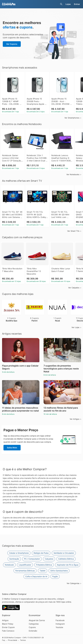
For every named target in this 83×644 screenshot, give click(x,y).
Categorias (34, 624)
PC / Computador (32, 559)
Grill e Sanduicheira (59, 571)
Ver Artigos (76, 419)
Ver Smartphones (73, 118)
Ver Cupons (12, 44)
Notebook (9, 565)
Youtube (59, 627)
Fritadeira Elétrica (44, 565)
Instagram (60, 624)
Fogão (55, 576)
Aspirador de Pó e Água (68, 565)
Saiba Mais (12, 448)
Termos (23, 640)
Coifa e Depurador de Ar (36, 576)
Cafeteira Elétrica (66, 559)
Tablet (43, 571)
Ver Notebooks (74, 174)
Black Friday (8, 624)
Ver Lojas (77, 327)
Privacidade (13, 640)
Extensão (33, 631)
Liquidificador (25, 565)
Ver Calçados (75, 288)
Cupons (32, 627)
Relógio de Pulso (41, 553)
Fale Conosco (8, 631)
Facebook (60, 620)
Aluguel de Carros (37, 620)
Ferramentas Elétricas (25, 571)
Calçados (49, 559)
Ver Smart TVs (74, 231)
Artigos (5, 620)
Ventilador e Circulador (64, 553)
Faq (4, 640)
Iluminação (14, 559)
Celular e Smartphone (19, 553)
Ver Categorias (74, 583)
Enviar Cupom (8, 627)
